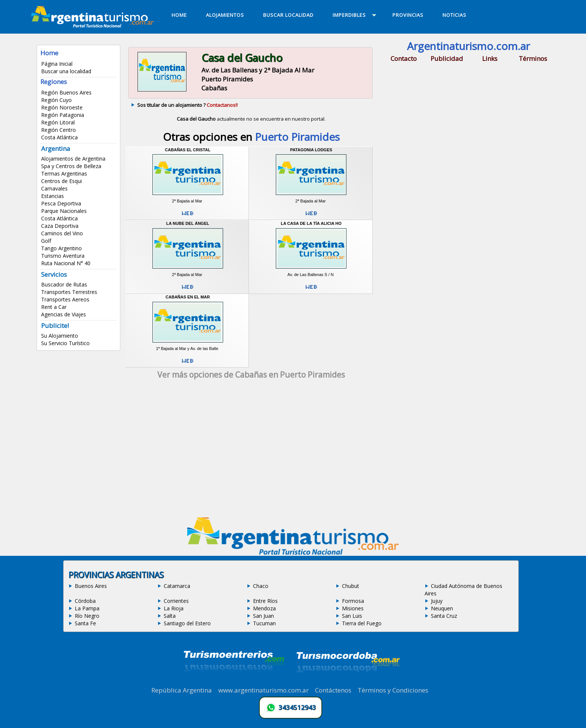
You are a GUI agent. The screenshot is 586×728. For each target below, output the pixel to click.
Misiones (353, 608)
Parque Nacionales (64, 211)
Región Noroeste (62, 107)
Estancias (53, 196)
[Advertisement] (251, 451)
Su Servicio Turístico (65, 343)
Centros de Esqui (61, 181)
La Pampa (87, 608)
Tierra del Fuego (362, 623)
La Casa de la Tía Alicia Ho (311, 223)
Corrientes (176, 601)
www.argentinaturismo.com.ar (263, 690)
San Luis (352, 616)
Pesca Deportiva (61, 203)
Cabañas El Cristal (188, 150)
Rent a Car (54, 307)
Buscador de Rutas (64, 284)
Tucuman (264, 623)
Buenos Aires (91, 586)
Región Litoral (58, 122)
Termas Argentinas (64, 174)
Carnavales (54, 188)
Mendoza (264, 608)
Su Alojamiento (60, 336)
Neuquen (442, 608)
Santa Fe (85, 623)
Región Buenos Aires (66, 92)
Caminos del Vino (62, 233)
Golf (46, 241)
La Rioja (174, 608)
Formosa (353, 601)
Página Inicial (57, 64)
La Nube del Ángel (188, 223)
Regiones (54, 82)
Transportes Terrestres (69, 292)
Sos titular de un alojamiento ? (187, 105)
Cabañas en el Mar (188, 297)
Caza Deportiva (60, 226)
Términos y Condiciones (393, 690)
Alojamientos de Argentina (73, 159)
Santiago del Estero (187, 623)
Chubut (351, 586)
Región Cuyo (56, 100)
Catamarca (177, 586)
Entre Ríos (265, 601)
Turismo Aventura (63, 256)
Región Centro (58, 130)
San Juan (263, 616)
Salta (170, 616)
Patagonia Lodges (311, 150)
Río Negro (87, 616)
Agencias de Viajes (64, 314)
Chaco (261, 586)
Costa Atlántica (59, 137)
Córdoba (85, 601)
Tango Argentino (61, 248)
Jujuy (437, 601)
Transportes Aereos (65, 299)
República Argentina (182, 690)
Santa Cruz (444, 616)
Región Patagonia (63, 115)
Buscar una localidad (66, 71)
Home (49, 53)
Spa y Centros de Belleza (71, 166)
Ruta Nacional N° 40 (66, 263)
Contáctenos (333, 690)
